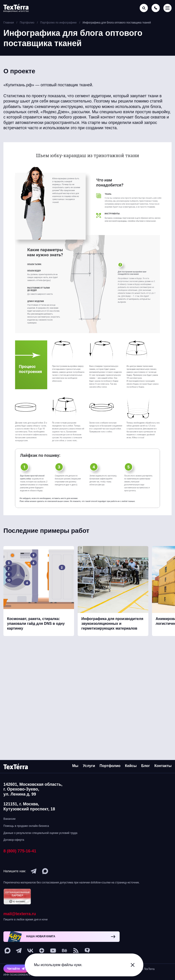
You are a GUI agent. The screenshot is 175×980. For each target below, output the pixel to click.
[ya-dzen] (42, 951)
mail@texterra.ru (20, 914)
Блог (146, 766)
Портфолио (110, 766)
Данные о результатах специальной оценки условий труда (40, 833)
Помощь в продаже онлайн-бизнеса (26, 826)
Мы (75, 766)
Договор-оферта (14, 840)
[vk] (30, 951)
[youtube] (53, 951)
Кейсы (131, 766)
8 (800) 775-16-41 (20, 851)
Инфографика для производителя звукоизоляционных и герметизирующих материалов (112, 627)
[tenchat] (87, 951)
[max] (45, 871)
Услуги (89, 766)
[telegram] (34, 871)
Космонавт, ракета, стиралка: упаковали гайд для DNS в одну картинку (36, 627)
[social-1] (76, 951)
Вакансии (9, 819)
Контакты (163, 766)
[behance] (64, 951)
